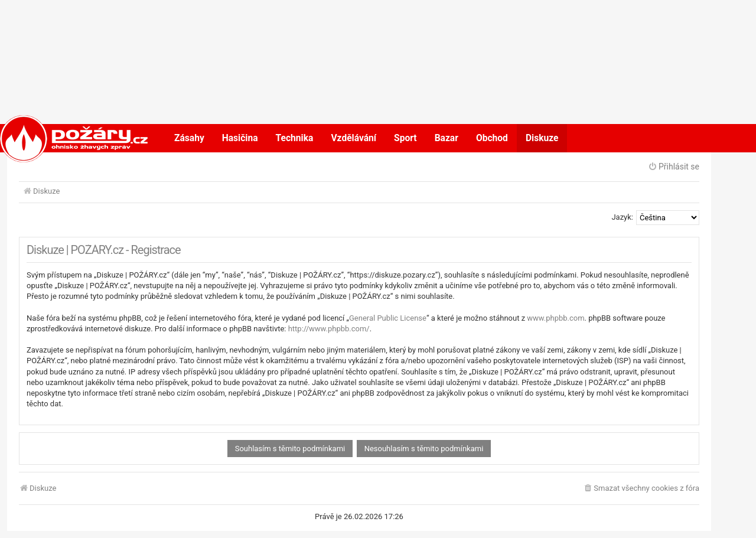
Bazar (447, 138)
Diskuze (542, 138)
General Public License (388, 318)
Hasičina (240, 138)
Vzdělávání (353, 138)
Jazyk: (622, 217)
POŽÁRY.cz (62, 138)
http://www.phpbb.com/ (329, 329)
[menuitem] (641, 489)
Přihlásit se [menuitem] (674, 167)
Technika (295, 138)
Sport (405, 138)
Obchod (492, 138)
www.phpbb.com (555, 318)
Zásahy (189, 138)
